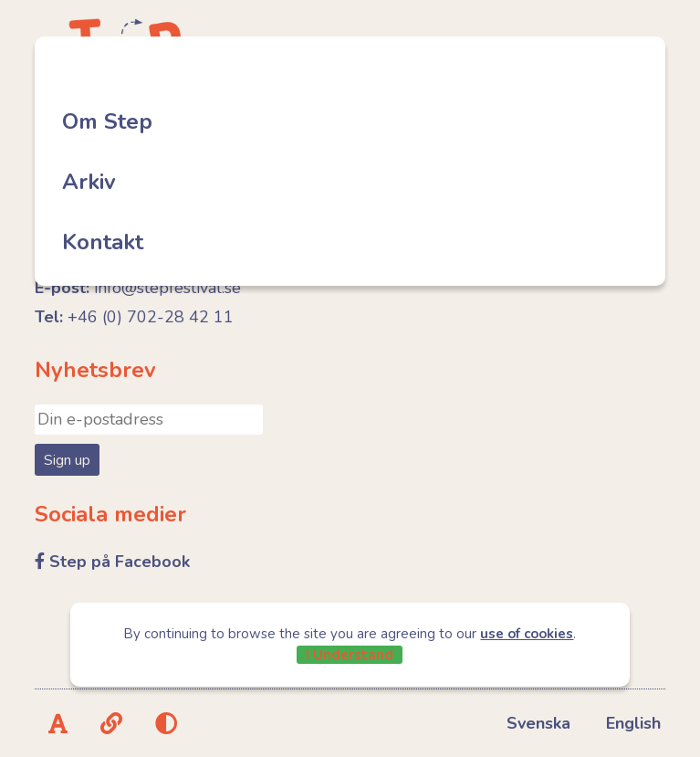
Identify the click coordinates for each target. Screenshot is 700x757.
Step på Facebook (120, 562)
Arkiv (89, 182)
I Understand (350, 655)
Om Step (107, 121)
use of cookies (527, 634)
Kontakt (103, 242)
